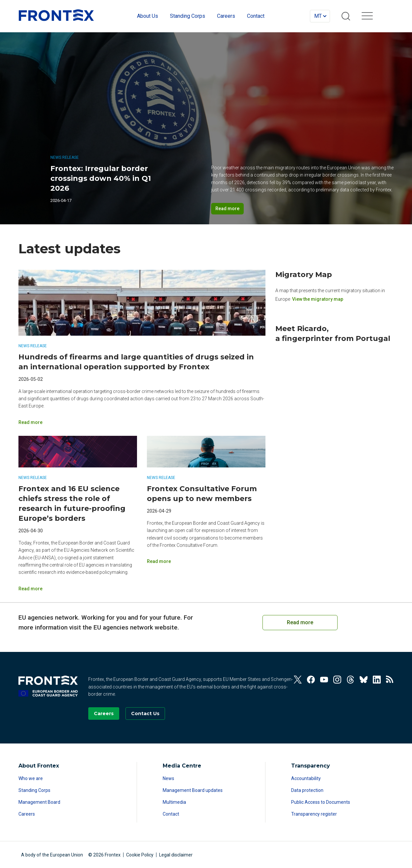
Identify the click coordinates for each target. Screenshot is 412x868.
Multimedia (174, 802)
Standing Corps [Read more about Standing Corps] (34, 790)
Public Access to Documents (321, 802)
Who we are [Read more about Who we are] (31, 778)
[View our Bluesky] (364, 680)
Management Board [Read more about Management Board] (39, 802)
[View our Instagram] (337, 680)
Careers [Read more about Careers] (27, 814)
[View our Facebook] (311, 680)
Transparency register (314, 814)
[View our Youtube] (324, 680)
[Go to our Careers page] (104, 714)
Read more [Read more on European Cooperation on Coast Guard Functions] (300, 622)
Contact (171, 814)
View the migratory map (318, 299)
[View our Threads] (350, 680)
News (168, 778)
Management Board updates (193, 790)
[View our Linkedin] (377, 680)
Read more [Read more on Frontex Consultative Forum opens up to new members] (159, 561)
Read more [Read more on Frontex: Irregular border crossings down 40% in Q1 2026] (227, 209)
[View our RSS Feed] (390, 680)
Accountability (306, 778)
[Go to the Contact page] (145, 714)
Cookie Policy (140, 855)
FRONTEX (56, 15)
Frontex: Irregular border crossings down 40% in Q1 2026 (101, 178)
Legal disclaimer (176, 855)
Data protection (307, 790)
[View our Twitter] (298, 680)
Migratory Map (304, 275)
